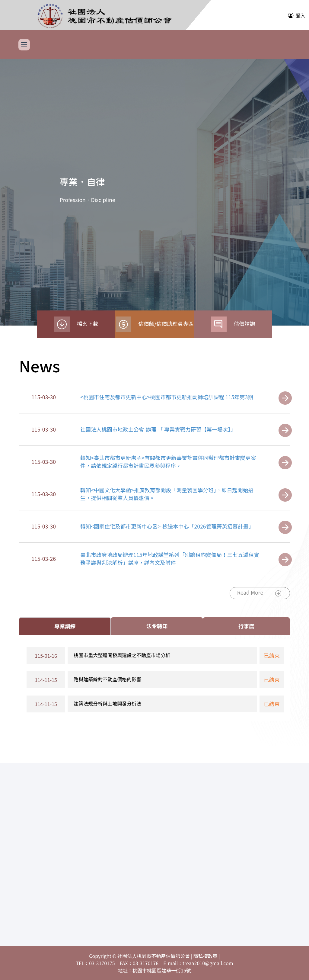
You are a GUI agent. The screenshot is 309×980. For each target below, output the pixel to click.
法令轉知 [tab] (157, 626)
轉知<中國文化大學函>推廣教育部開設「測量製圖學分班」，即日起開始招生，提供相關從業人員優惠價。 (167, 494)
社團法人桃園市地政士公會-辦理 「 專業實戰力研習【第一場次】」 (158, 429)
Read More (259, 593)
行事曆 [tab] (246, 626)
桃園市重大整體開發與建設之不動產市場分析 (122, 655)
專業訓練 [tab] (65, 626)
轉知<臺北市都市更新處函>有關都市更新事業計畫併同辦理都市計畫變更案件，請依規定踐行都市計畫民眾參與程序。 (168, 462)
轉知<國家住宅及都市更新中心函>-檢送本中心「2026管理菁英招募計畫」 (167, 526)
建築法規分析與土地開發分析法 (107, 703)
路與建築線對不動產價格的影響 (107, 679)
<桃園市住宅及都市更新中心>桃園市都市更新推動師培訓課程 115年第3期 (167, 397)
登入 (301, 15)
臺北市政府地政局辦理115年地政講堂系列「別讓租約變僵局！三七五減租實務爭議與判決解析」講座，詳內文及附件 (170, 559)
